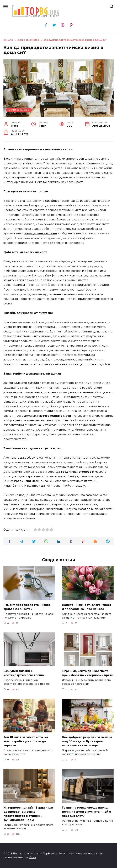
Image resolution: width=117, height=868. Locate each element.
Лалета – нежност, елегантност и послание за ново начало (87, 607)
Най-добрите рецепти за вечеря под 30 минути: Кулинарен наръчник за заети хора (87, 741)
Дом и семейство (19, 110)
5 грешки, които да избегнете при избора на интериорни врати (88, 673)
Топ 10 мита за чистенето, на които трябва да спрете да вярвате (26, 741)
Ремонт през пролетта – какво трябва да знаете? (27, 607)
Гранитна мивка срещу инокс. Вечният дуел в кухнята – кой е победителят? (86, 812)
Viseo (32, 857)
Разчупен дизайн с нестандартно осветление (24, 673)
